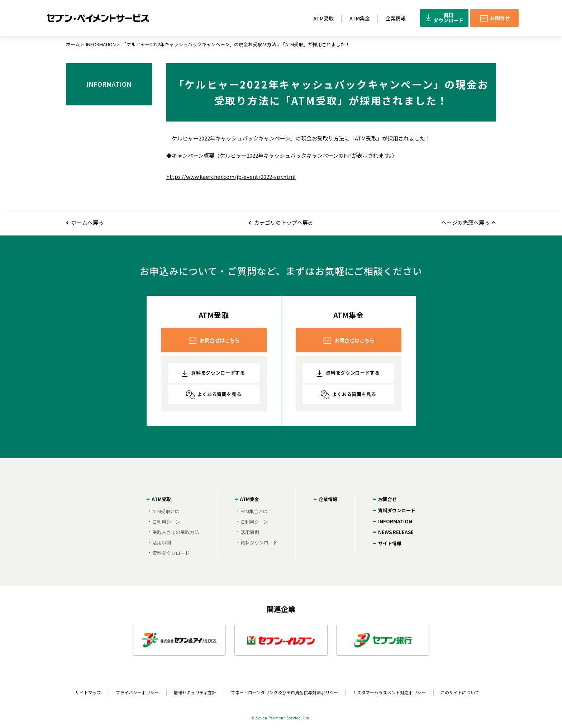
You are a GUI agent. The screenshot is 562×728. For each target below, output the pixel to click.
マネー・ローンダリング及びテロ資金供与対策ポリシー (284, 692)
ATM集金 (249, 499)
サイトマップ (88, 692)
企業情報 (328, 499)
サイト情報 (390, 543)
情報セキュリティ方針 (195, 692)
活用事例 (162, 543)
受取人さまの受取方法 (176, 532)
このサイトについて (460, 692)
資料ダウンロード (171, 553)
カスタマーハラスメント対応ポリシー (389, 692)
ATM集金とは (254, 511)
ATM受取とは (166, 511)
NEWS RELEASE (396, 532)
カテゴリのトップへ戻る (284, 222)
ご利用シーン (166, 522)
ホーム (73, 44)
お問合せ (387, 499)
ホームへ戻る (87, 222)
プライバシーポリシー (137, 692)
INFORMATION (101, 44)
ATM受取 (161, 499)
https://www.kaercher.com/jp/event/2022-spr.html (231, 177)
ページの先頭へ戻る (465, 222)
